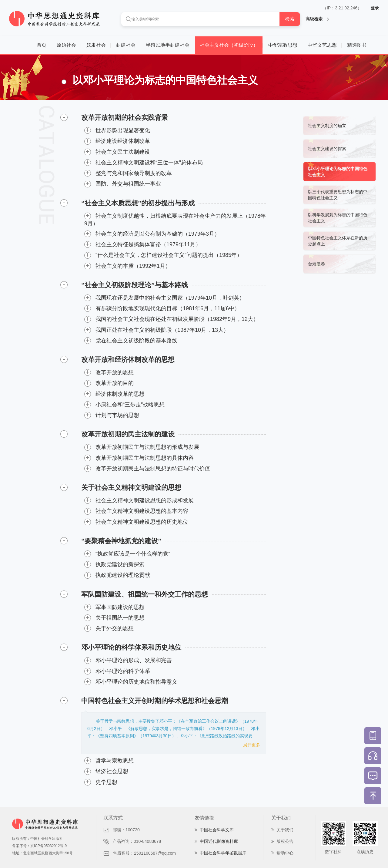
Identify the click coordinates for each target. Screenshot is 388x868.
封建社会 (126, 45)
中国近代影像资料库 (219, 841)
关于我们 (285, 830)
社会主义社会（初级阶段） (229, 45)
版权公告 (285, 841)
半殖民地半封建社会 (168, 45)
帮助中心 (285, 853)
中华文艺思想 (322, 45)
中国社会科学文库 (217, 830)
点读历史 (365, 852)
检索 (290, 19)
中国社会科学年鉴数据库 (223, 853)
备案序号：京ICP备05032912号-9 (39, 846)
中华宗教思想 (283, 45)
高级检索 (317, 19)
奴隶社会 (96, 45)
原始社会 (66, 45)
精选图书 (357, 45)
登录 (375, 8)
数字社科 (333, 852)
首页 (42, 45)
